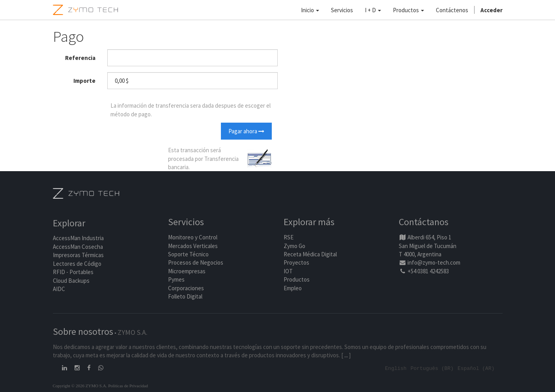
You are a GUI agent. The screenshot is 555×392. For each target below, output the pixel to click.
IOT (288, 271)
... (346, 355)
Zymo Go (294, 246)
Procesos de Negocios (196, 263)
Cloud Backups (71, 281)
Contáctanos (424, 222)
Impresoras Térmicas (78, 255)
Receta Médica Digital (310, 254)
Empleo (293, 288)
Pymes (176, 279)
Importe (84, 81)
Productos (297, 279)
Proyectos (296, 263)
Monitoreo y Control (193, 237)
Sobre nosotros (83, 331)
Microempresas (187, 271)
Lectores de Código (77, 264)
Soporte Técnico (188, 254)
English (396, 368)
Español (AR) (476, 368)
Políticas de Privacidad (128, 385)
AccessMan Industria (78, 238)
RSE (289, 237)
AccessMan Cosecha (78, 247)
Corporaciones (186, 288)
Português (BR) (432, 368)
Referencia (80, 58)
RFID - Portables (73, 272)
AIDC (59, 289)
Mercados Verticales (193, 246)
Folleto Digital (186, 296)
